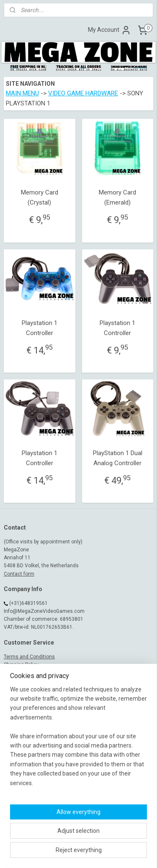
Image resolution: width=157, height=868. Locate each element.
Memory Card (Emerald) (117, 198)
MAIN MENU (22, 94)
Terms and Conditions (29, 657)
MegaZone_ (23, 734)
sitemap (75, 839)
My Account (109, 30)
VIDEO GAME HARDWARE (83, 94)
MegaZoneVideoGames (37, 726)
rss (91, 839)
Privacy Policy (20, 689)
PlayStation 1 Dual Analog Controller (118, 458)
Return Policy (19, 681)
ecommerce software (123, 839)
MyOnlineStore (92, 853)
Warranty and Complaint (32, 673)
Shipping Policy (21, 665)
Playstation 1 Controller (40, 328)
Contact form (19, 574)
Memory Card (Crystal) (40, 198)
